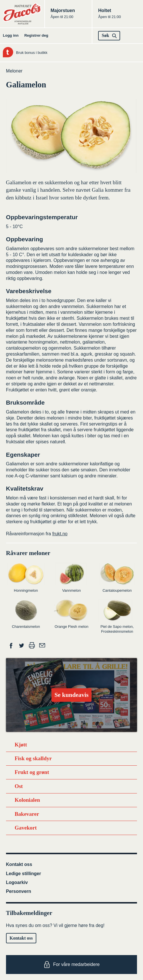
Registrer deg (36, 35)
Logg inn (11, 35)
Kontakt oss (19, 864)
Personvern (19, 891)
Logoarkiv (17, 882)
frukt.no (60, 534)
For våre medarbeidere (72, 965)
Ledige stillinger (24, 874)
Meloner (14, 71)
